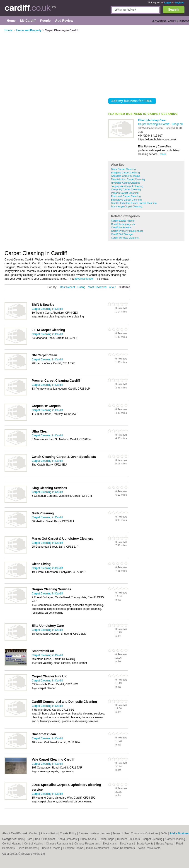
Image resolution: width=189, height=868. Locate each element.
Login (167, 2)
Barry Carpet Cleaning (123, 169)
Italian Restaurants (149, 848)
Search (173, 9)
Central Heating (12, 844)
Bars (21, 839)
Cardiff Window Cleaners (125, 238)
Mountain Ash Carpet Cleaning (128, 179)
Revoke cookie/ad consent (95, 833)
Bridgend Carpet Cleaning (125, 173)
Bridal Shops (88, 839)
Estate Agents (145, 844)
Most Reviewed (97, 287)
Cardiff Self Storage (122, 234)
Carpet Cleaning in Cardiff (154, 124)
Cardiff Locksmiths (121, 227)
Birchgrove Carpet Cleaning (126, 200)
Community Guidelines (145, 833)
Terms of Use (121, 833)
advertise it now (84, 279)
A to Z (113, 287)
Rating (81, 287)
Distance (124, 287)
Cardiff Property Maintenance (127, 231)
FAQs (164, 833)
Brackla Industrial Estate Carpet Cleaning (134, 203)
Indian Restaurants (98, 848)
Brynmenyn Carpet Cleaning (127, 206)
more (163, 154)
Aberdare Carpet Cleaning (126, 176)
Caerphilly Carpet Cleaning (126, 189)
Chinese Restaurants (59, 844)
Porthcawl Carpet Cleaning (126, 196)
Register (179, 2)
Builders (122, 839)
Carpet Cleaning (153, 839)
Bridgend (177, 124)
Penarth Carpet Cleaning (125, 193)
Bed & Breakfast (45, 839)
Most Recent (67, 287)
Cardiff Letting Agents (123, 224)
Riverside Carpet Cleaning (126, 183)
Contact (34, 833)
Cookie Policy (68, 833)
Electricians (110, 844)
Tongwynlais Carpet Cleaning (127, 186)
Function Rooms (51, 848)
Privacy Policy (49, 833)
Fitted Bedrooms (28, 848)
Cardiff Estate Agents (123, 221)
